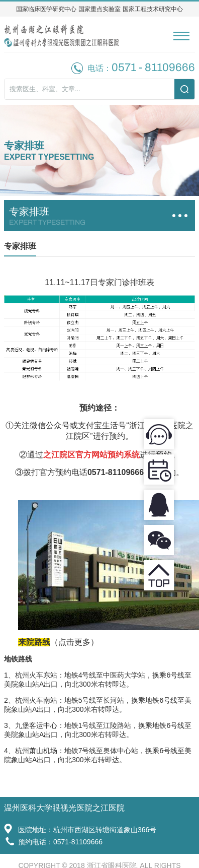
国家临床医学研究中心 (46, 9)
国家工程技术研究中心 (153, 9)
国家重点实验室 (99, 9)
